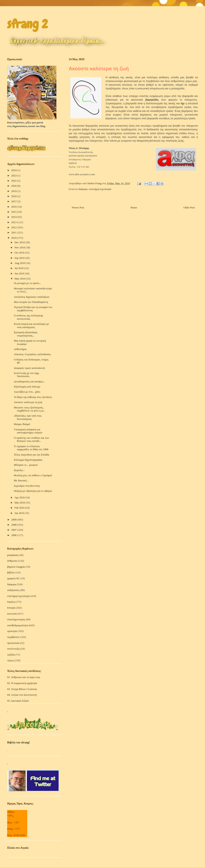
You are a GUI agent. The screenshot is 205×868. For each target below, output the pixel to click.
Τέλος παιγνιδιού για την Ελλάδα (31, 455)
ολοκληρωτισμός (16, 619)
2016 (14, 207)
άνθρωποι (12, 561)
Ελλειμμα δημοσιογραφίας (28, 460)
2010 (14, 238)
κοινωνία (12, 614)
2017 (14, 201)
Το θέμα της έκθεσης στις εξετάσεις (33, 397)
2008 (14, 525)
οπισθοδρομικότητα (18, 625)
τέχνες (11, 660)
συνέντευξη (13, 649)
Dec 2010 (20, 242)
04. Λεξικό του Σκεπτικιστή (22, 695)
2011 (14, 232)
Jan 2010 (20, 513)
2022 (14, 181)
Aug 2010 (20, 263)
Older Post (189, 207)
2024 (14, 170)
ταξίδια (11, 655)
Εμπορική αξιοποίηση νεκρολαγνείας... (25, 334)
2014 (14, 217)
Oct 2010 (20, 253)
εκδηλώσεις (13, 590)
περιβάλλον (13, 637)
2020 (14, 186)
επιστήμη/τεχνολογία (100, 189)
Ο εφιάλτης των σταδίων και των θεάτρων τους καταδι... (31, 439)
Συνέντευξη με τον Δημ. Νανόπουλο (27, 375)
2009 (14, 520)
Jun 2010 (20, 273)
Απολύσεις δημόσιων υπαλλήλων (32, 297)
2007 (14, 530)
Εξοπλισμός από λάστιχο (27, 387)
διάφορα (83, 189)
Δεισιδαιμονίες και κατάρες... (29, 381)
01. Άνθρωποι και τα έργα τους (24, 677)
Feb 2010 (20, 508)
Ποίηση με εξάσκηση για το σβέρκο (33, 491)
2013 (14, 222)
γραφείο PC (13, 578)
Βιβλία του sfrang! (19, 742)
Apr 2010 (20, 497)
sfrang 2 (27, 24)
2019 (14, 191)
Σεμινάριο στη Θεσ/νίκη (27, 486)
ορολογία (12, 631)
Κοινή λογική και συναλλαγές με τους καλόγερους (31, 325)
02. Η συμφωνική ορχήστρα (22, 683)
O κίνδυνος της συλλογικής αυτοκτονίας (28, 317)
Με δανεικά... (21, 480)
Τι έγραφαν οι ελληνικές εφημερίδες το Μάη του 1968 (31, 448)
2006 (14, 535)
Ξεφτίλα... (19, 470)
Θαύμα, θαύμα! (22, 424)
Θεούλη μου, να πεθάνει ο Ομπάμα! (33, 475)
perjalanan (13, 555)
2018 (14, 196)
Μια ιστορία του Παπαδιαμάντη (31, 302)
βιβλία (11, 572)
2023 (14, 176)
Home (134, 207)
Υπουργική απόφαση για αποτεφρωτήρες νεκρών (28, 431)
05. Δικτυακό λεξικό (18, 701)
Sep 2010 (20, 258)
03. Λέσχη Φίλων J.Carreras (22, 689)
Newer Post (78, 207)
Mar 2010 (20, 503)
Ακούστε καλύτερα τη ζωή (28, 402)
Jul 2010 (19, 268)
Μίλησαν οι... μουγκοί (26, 465)
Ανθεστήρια (20, 349)
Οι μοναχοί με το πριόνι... (27, 283)
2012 (14, 227)
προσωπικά (13, 643)
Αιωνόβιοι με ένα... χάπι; (27, 392)
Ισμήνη (11, 602)
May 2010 (20, 279)
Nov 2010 (20, 247)
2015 (14, 212)
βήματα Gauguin (16, 567)
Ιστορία (11, 608)
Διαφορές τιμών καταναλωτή (29, 368)
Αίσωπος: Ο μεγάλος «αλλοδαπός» (32, 354)
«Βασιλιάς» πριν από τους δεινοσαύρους (28, 417)
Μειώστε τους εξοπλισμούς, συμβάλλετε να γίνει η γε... (30, 409)
